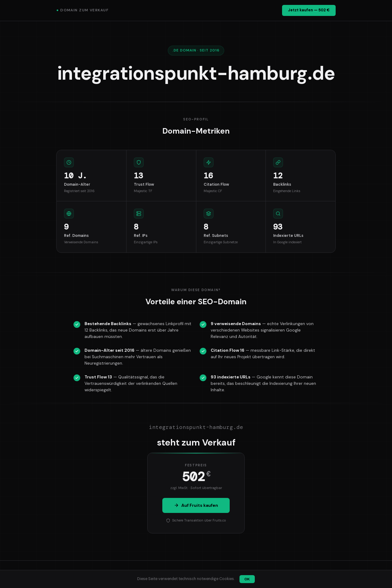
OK (247, 579)
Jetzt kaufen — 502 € (309, 10)
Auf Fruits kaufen (196, 505)
